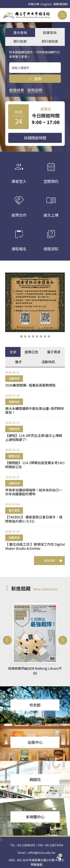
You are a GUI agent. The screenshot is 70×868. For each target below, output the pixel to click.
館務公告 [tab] (32, 352)
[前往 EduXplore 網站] (60, 857)
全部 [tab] (13, 352)
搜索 (35, 79)
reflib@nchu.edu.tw (42, 853)
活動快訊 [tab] (48, 362)
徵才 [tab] (18, 362)
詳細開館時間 (35, 138)
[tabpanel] (35, 460)
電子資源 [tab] (54, 352)
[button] (21, 336)
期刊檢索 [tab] (20, 41)
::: (1, 10)
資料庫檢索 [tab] (50, 41)
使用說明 (35, 90)
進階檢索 (17, 90)
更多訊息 (53, 560)
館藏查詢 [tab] (50, 32)
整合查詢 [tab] (20, 32)
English (46, 4)
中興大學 (34, 4)
